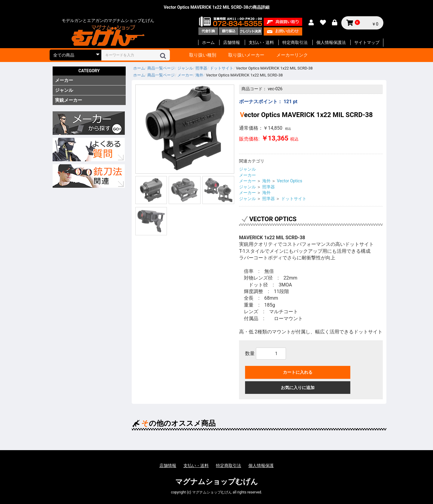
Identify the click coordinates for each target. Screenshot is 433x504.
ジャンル (64, 90)
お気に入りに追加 (298, 388)
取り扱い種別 (203, 55)
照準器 (269, 187)
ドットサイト (294, 199)
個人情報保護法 (331, 42)
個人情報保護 (261, 465)
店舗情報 (232, 42)
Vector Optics (290, 181)
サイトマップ (367, 42)
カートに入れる (298, 372)
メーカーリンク (292, 55)
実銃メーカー (69, 100)
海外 (266, 181)
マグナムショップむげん (217, 482)
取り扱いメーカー (246, 55)
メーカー (64, 80)
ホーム (208, 42)
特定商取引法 (295, 42)
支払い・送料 (261, 42)
